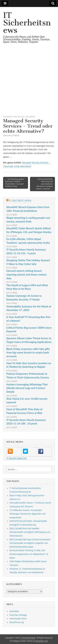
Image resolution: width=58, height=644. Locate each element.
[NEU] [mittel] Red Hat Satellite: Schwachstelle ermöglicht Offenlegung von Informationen (30, 532)
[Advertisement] (29, 83)
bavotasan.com (42, 641)
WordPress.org (17, 622)
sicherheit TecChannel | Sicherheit (19, 117)
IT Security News (20, 201)
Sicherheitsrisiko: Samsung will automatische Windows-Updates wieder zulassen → (44, 184)
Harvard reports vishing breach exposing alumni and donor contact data (27, 274)
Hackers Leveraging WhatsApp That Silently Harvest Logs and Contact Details (27, 388)
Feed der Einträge (18, 615)
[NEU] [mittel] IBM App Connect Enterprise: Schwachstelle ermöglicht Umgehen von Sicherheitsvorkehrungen (30, 543)
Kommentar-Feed (18, 619)
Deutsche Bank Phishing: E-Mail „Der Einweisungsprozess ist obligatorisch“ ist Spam (29, 554)
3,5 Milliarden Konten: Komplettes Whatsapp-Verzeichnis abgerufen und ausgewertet (27, 514)
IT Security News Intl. (17, 458)
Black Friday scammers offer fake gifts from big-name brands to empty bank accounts (28, 353)
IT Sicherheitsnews (27, 23)
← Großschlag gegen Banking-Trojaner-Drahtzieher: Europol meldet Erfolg (15, 183)
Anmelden (14, 611)
